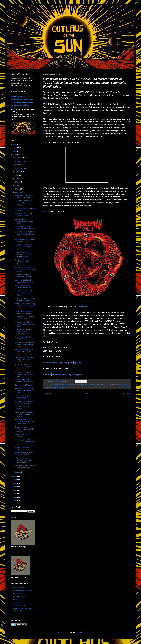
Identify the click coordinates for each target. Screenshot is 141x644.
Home (87, 394)
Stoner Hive (17, 602)
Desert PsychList (19, 588)
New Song (93, 385)
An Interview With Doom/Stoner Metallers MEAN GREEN (24, 422)
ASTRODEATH (63, 385)
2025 (15, 148)
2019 (15, 487)
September (19, 168)
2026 (15, 144)
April (17, 186)
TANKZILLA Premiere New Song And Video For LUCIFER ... (24, 203)
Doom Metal (72, 385)
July (17, 175)
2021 (15, 480)
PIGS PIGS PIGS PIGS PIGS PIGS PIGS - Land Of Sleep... (24, 352)
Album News (53, 385)
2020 (15, 483)
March (18, 189)
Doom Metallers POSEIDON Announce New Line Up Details (25, 414)
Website (47, 375)
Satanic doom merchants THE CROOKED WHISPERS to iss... (25, 269)
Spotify (78, 363)
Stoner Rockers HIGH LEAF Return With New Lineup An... (24, 234)
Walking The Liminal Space (22, 591)
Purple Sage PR (117, 385)
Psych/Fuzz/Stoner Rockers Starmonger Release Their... (25, 293)
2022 (15, 476)
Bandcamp (58, 363)
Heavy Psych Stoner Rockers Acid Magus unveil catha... (23, 460)
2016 (15, 497)
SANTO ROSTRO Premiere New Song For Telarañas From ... (24, 390)
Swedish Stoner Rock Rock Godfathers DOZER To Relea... (24, 247)
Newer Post (48, 394)
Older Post (126, 394)
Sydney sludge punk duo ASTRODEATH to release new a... (24, 324)
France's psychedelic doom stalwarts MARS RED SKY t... (25, 442)
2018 (15, 490)
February (19, 193)
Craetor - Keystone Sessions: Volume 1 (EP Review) (24, 429)
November (19, 161)
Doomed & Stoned (19, 596)
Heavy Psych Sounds (83, 385)
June (17, 179)
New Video (101, 385)
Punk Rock (108, 385)
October (19, 165)
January (18, 472)
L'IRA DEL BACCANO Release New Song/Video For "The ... (25, 359)
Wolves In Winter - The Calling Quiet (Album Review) (23, 367)
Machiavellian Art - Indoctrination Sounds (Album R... (24, 221)
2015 (15, 501)
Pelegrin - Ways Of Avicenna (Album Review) (22, 262)
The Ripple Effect (19, 605)
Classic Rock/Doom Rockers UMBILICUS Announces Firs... (23, 254)
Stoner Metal (62, 387)
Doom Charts (18, 594)
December (19, 158)
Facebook (47, 363)
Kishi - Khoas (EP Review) (24, 385)
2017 (15, 494)
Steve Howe (53, 387)
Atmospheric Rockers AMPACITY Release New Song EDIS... (24, 374)
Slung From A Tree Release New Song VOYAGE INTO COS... (25, 345)
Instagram (68, 363)
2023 (15, 155)
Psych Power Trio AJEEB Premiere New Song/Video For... (23, 332)
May (17, 182)
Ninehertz (16, 599)
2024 (15, 151)
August (18, 172)
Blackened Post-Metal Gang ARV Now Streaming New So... (25, 306)
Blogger (80, 632)
